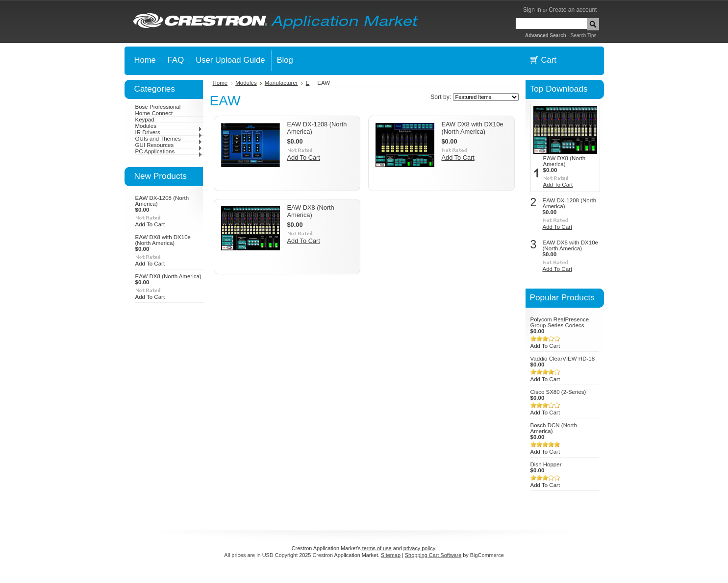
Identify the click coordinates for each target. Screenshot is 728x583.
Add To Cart (150, 224)
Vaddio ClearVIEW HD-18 (563, 359)
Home (220, 83)
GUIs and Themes (169, 139)
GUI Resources (169, 145)
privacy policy (419, 548)
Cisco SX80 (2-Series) (558, 392)
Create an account (573, 10)
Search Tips (584, 36)
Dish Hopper (546, 464)
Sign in (532, 10)
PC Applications (169, 151)
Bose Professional (158, 107)
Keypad (145, 120)
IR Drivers (169, 132)
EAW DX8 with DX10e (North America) (163, 240)
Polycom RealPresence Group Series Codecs (560, 322)
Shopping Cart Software (433, 555)
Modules (169, 126)
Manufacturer (281, 83)
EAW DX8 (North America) (168, 276)
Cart (549, 60)
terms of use (377, 548)
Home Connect (154, 113)
